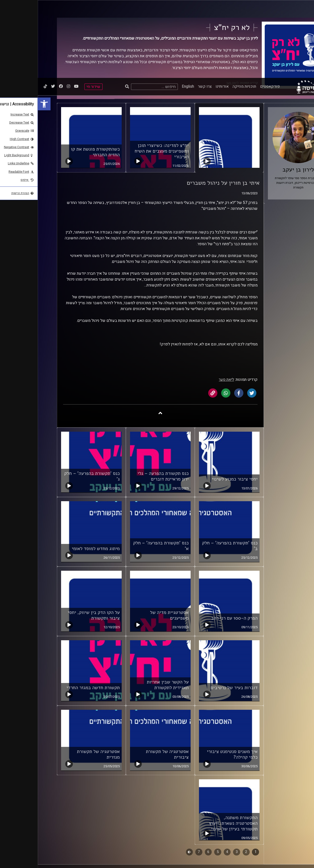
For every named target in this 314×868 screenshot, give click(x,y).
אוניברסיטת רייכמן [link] (279, 811)
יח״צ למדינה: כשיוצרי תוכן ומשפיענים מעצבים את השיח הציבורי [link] (124, 73)
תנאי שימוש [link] (194, 806)
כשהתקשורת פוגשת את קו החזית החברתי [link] (58, 74)
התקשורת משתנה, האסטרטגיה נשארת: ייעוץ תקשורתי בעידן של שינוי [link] (196, 745)
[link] (6, 26)
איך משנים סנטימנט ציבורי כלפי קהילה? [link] (194, 676)
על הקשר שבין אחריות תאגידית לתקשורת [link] (130, 607)
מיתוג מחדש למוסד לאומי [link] (58, 471)
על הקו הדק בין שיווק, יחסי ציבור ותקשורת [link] (56, 537)
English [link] (150, 9)
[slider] (103, 859)
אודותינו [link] (184, 9)
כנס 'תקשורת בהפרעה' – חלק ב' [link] (192, 468)
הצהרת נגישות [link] (193, 811)
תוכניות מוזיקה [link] (207, 9)
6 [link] (170, 774)
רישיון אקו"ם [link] (74, 807)
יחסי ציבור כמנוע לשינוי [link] (197, 401)
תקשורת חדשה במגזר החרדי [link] (55, 610)
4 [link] (189, 774)
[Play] (15, 859)
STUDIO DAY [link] (242, 843)
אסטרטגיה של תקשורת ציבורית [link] (129, 676)
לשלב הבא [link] (152, 775)
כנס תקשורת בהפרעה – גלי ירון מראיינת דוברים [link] (125, 398)
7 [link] (161, 774)
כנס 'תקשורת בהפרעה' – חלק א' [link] (123, 468)
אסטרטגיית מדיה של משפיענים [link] (132, 537)
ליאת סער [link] (189, 302)
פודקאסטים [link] (232, 9)
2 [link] (208, 774)
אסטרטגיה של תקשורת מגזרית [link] (61, 676)
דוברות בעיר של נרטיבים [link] (196, 610)
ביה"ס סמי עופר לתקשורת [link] (275, 806)
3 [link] (199, 774)
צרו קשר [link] (167, 9)
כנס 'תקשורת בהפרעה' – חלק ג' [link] (54, 398)
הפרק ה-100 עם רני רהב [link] (197, 540)
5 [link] (180, 774)
